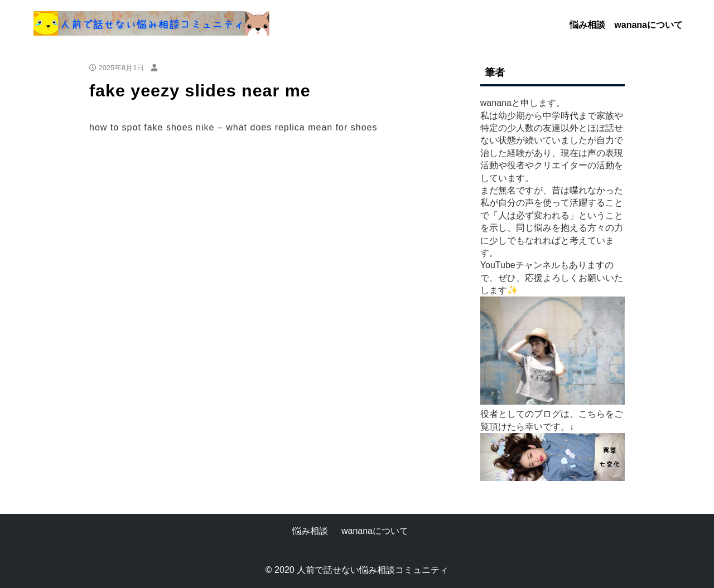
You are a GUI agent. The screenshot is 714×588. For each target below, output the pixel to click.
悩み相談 (587, 25)
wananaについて (648, 25)
